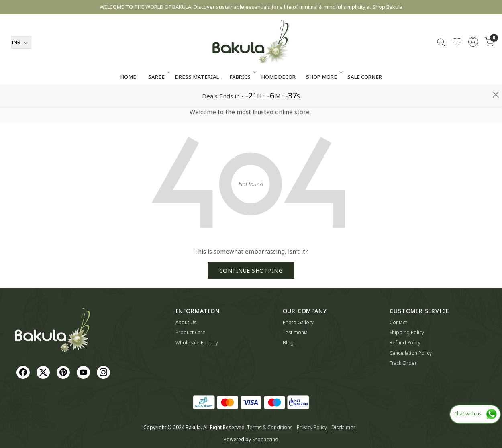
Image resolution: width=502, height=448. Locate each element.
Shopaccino (265, 439)
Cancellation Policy (411, 353)
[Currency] (21, 64)
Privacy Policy (312, 427)
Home (128, 99)
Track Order (403, 363)
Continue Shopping (251, 271)
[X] (44, 372)
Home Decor (278, 99)
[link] (441, 64)
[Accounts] (473, 64)
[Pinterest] (64, 372)
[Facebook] (24, 372)
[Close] (496, 10)
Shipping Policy (407, 332)
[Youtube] (84, 372)
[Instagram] (104, 372)
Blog (288, 343)
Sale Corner (365, 99)
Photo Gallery (298, 322)
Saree (159, 99)
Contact (398, 322)
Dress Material (197, 99)
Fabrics (242, 99)
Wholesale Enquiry (197, 343)
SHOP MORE (324, 99)
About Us (186, 322)
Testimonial (296, 332)
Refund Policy (405, 343)
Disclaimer (343, 427)
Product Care (191, 332)
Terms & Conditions (270, 427)
